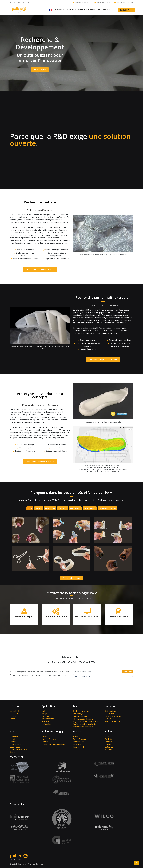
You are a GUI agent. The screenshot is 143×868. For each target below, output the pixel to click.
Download (77, 744)
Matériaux (73, 9)
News (107, 737)
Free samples (79, 742)
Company (14, 737)
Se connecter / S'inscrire (125, 2)
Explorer (102, 9)
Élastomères (75, 508)
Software (110, 706)
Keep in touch (79, 747)
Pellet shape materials (84, 711)
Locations (14, 739)
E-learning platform (113, 716)
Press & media (16, 744)
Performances (90, 508)
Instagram (109, 747)
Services (94, 10)
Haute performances (107, 508)
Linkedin (108, 742)
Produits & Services (49, 739)
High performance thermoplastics (87, 721)
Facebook (109, 744)
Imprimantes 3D (61, 9)
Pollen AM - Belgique (54, 731)
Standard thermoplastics (83, 727)
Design (44, 714)
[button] (51, 11)
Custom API (109, 719)
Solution (77, 737)
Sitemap (13, 752)
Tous (30, 508)
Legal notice (15, 747)
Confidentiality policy (18, 749)
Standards (63, 508)
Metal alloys (78, 714)
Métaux (39, 508)
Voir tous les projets (72, 578)
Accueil (44, 737)
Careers (13, 742)
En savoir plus (40, 70)
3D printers (17, 706)
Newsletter (109, 749)
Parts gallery (47, 724)
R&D (43, 711)
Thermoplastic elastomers (84, 719)
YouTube (108, 739)
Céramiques (50, 508)
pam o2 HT (14, 714)
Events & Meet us (80, 739)
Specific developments (114, 721)
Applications (84, 9)
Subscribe (128, 671)
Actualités (112, 9)
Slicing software (111, 711)
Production (46, 716)
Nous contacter (127, 10)
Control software (112, 714)
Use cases (46, 721)
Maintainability (48, 719)
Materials (79, 706)
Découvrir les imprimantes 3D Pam (40, 269)
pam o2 (13, 716)
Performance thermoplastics (85, 724)
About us (15, 731)
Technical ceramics (81, 716)
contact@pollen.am (103, 2)
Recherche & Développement (53, 744)
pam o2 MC (15, 711)
